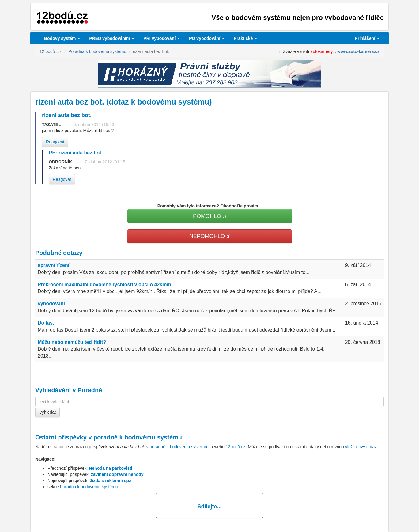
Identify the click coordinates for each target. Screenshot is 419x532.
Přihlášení (367, 38)
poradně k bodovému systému (138, 437)
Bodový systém (62, 38)
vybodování (162, 38)
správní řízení (53, 265)
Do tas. (46, 323)
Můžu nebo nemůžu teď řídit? (72, 342)
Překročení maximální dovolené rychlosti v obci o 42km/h (104, 285)
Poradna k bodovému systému (89, 487)
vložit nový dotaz (361, 447)
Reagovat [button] (55, 142)
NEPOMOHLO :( (209, 236)
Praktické (245, 38)
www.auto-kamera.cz (358, 51)
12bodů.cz (236, 447)
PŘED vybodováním (112, 38)
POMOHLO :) (209, 216)
